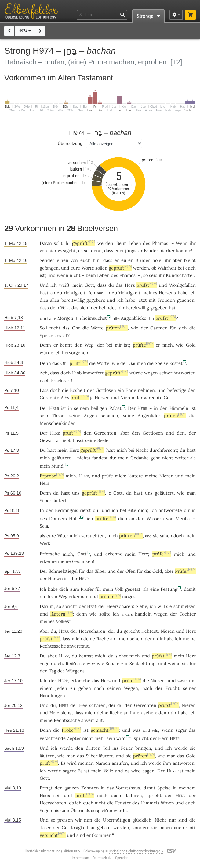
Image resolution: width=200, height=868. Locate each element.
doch (55, 390)
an (132, 519)
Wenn (182, 243)
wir (78, 820)
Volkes (62, 621)
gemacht (105, 730)
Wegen (131, 688)
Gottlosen (106, 390)
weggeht (67, 250)
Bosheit (78, 390)
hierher (167, 250)
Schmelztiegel (63, 571)
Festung (169, 589)
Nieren (127, 397)
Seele (103, 440)
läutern (62, 614)
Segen (46, 810)
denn (96, 250)
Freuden (166, 300)
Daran (46, 243)
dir (160, 639)
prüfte (143, 345)
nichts (84, 458)
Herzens (167, 293)
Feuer (127, 748)
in (103, 788)
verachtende (53, 738)
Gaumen (159, 328)
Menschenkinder (57, 423)
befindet (108, 308)
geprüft (84, 243)
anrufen (120, 763)
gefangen (49, 268)
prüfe (107, 476)
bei (109, 345)
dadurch (133, 795)
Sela (44, 526)
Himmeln (179, 408)
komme (184, 250)
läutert (60, 500)
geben (85, 688)
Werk (45, 543)
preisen (65, 820)
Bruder (151, 250)
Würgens (75, 671)
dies (44, 300)
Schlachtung (142, 663)
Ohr (76, 328)
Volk (65, 308)
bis (56, 810)
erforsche (80, 680)
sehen (136, 639)
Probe (71, 730)
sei (56, 795)
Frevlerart (61, 380)
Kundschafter (180, 275)
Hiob (77, 373)
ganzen (72, 788)
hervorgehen (75, 353)
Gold (191, 345)
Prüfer (185, 571)
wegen (151, 373)
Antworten (185, 373)
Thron (58, 416)
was (136, 730)
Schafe (113, 663)
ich (144, 763)
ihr (168, 260)
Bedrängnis (67, 510)
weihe (174, 663)
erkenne (114, 554)
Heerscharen (120, 606)
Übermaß (80, 810)
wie (93, 614)
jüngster (134, 250)
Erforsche (50, 554)
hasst (78, 440)
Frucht (173, 688)
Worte (88, 268)
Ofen (131, 571)
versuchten (93, 536)
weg (91, 663)
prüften (131, 536)
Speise (46, 335)
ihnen (122, 639)
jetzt (142, 300)
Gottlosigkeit (75, 828)
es (127, 771)
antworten (184, 763)
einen (63, 260)
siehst (122, 656)
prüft (79, 363)
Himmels (150, 803)
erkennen (79, 596)
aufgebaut (101, 828)
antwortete (170, 510)
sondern (141, 828)
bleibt (190, 260)
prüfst (147, 285)
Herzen (102, 397)
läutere (136, 476)
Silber (45, 500)
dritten (93, 748)
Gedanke (140, 458)
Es (63, 763)
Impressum (80, 858)
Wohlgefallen (182, 285)
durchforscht (163, 450)
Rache (103, 639)
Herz (130, 285)
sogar (181, 730)
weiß (64, 285)
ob (71, 803)
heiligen (99, 408)
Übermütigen (117, 820)
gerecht (132, 631)
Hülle (75, 519)
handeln (143, 614)
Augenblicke (134, 318)
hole (157, 260)
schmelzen (185, 606)
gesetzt (133, 589)
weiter (182, 458)
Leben (135, 243)
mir (118, 345)
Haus (45, 795)
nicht (75, 275)
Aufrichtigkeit (71, 293)
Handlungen (52, 695)
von (74, 260)
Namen (103, 763)
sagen (69, 771)
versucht (53, 835)
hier (52, 250)
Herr (163, 738)
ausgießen (102, 810)
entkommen (99, 835)
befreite (128, 510)
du (111, 285)
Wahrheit (167, 268)
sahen (166, 536)
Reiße (72, 663)
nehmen (146, 390)
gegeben (95, 300)
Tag (53, 671)
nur (173, 820)
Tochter (188, 614)
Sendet (47, 260)
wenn (63, 275)
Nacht (142, 450)
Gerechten (51, 397)
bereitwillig (73, 300)
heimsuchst (95, 318)
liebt (66, 440)
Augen (91, 416)
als (42, 536)
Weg (89, 345)
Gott (89, 285)
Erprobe (52, 476)
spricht (70, 606)
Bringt (46, 788)
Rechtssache (53, 646)
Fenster (123, 803)
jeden (61, 688)
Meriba (183, 519)
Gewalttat (50, 440)
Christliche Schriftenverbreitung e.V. (136, 851)
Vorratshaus (128, 788)
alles (55, 300)
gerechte (153, 397)
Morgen (65, 318)
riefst (85, 510)
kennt (66, 345)
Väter (63, 536)
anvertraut (78, 646)
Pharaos (160, 243)
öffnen (167, 803)
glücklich (142, 820)
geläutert (61, 458)
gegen (46, 663)
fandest (100, 458)
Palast (115, 408)
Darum (47, 606)
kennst (86, 656)
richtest (150, 631)
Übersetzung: (71, 143)
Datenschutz (102, 858)
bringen (143, 748)
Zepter (74, 738)
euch (85, 260)
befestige (177, 390)
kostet (61, 335)
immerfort (93, 373)
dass (109, 250)
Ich (92, 293)
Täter (45, 828)
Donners (58, 519)
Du (43, 656)
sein (111, 738)
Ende (131, 390)
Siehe (142, 606)
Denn (45, 345)
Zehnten (90, 788)
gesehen (186, 300)
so (145, 275)
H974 (25, 31)
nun (88, 820)
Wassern (155, 519)
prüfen (117, 328)
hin (96, 260)
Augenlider (149, 416)
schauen (109, 416)
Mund (57, 466)
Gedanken (83, 561)
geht (155, 458)
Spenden (122, 858)
